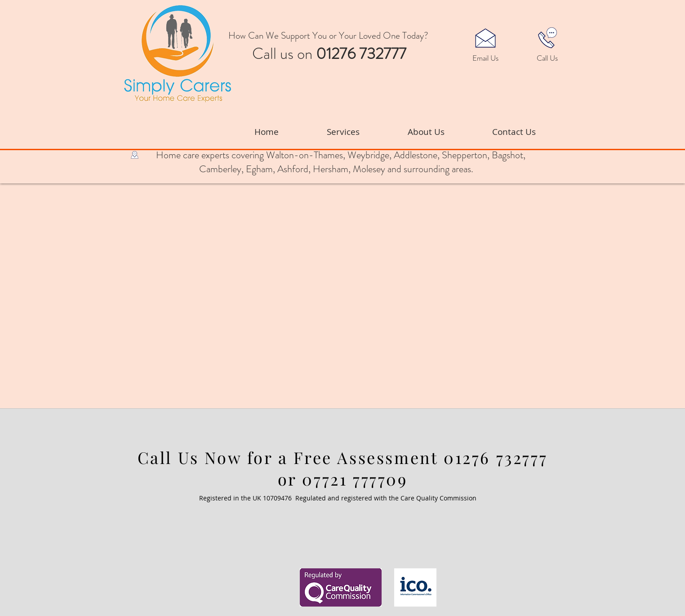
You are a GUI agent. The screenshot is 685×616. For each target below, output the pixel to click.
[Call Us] (547, 58)
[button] (485, 38)
